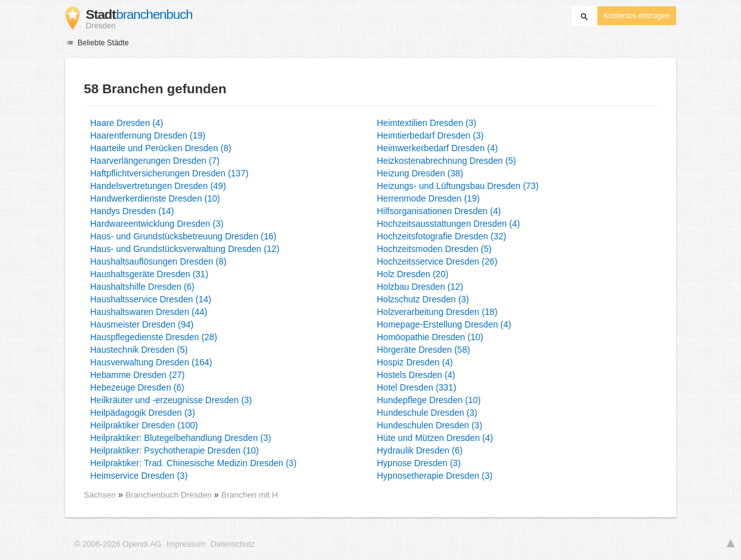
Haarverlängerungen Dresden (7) (155, 161)
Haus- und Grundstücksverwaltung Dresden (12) (185, 249)
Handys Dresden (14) (132, 211)
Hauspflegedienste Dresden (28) (154, 337)
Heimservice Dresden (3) (139, 476)
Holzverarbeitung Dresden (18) (437, 312)
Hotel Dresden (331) (416, 387)
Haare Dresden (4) (127, 123)
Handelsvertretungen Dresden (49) (158, 186)
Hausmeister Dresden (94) (142, 324)
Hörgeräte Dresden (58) (423, 350)
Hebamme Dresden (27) (137, 375)
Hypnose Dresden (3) (419, 463)
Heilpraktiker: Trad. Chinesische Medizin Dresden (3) (193, 463)
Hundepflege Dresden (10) (429, 400)
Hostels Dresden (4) (416, 375)
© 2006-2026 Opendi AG (118, 544)
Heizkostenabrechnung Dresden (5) (446, 161)
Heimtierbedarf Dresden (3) (430, 135)
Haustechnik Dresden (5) (139, 350)
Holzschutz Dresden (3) (423, 299)
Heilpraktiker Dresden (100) (144, 425)
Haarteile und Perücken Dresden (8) (161, 148)
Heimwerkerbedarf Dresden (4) (437, 148)
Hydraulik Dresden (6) (420, 450)
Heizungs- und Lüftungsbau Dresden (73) (458, 186)
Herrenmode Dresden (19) (428, 198)
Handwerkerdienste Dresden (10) (155, 198)
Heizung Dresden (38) (420, 173)
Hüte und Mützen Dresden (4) (435, 438)
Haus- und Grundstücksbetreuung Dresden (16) (183, 236)
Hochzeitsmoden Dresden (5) (434, 249)
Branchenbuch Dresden (169, 495)
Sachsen (100, 495)
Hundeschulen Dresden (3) (429, 425)
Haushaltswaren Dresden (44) (149, 312)
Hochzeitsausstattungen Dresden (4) (448, 224)
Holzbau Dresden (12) (420, 287)
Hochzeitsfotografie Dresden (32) (441, 236)
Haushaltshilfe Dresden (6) (142, 287)
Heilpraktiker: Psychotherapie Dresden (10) (175, 450)
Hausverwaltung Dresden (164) (151, 362)
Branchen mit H (250, 495)
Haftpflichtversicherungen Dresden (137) (169, 173)
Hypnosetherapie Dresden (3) (435, 476)
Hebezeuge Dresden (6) (137, 387)
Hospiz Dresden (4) (415, 362)
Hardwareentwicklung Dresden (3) (157, 224)
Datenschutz (233, 544)
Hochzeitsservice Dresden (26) (437, 261)
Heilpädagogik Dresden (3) (143, 413)
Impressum (186, 544)
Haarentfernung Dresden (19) (148, 135)
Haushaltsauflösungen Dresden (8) (158, 261)
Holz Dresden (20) (413, 274)
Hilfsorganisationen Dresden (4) (439, 211)
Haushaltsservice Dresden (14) (151, 299)
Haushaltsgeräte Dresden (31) (149, 274)
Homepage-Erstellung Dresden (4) (444, 324)
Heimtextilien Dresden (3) (427, 123)
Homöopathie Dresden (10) (430, 337)
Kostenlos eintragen (637, 16)
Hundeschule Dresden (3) (427, 413)
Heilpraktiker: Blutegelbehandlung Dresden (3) (181, 438)
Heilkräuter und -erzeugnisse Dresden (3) (171, 400)
